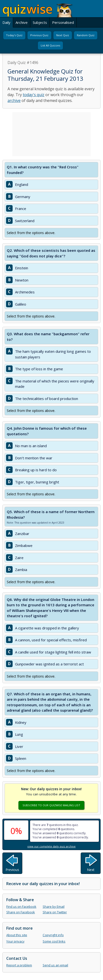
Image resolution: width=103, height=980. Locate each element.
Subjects (40, 22)
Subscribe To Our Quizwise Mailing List (51, 805)
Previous (12, 870)
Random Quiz (86, 35)
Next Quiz (63, 35)
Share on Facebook (21, 912)
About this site (17, 935)
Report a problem (19, 965)
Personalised (63, 22)
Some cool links (54, 941)
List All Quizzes (50, 45)
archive (14, 100)
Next (91, 870)
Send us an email (55, 965)
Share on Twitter (55, 912)
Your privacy (15, 941)
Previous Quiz (39, 35)
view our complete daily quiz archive (51, 846)
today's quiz (34, 95)
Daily (6, 22)
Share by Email (54, 907)
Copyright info (53, 935)
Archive (22, 22)
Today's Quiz (14, 35)
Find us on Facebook (21, 907)
